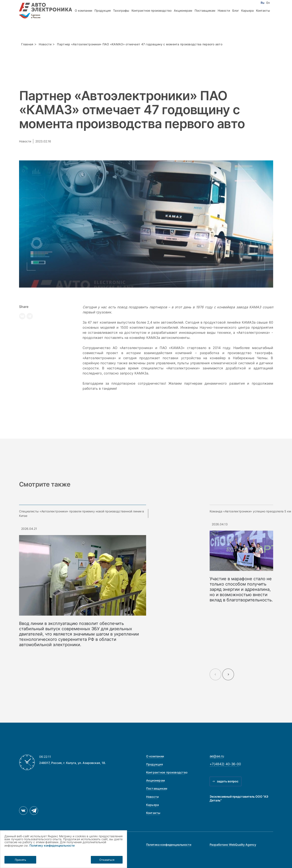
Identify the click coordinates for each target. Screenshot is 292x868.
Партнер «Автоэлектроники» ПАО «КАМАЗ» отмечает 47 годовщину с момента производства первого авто (140, 44)
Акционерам (183, 10)
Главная (27, 44)
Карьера (247, 10)
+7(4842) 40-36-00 (225, 764)
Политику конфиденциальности (52, 845)
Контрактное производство (152, 10)
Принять (20, 860)
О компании (83, 10)
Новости (224, 10)
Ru (262, 3)
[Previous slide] (215, 674)
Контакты (263, 10)
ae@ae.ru (217, 756)
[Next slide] (228, 674)
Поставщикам (205, 10)
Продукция (103, 10)
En (268, 3)
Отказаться (107, 860)
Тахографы (121, 10)
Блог (236, 10)
